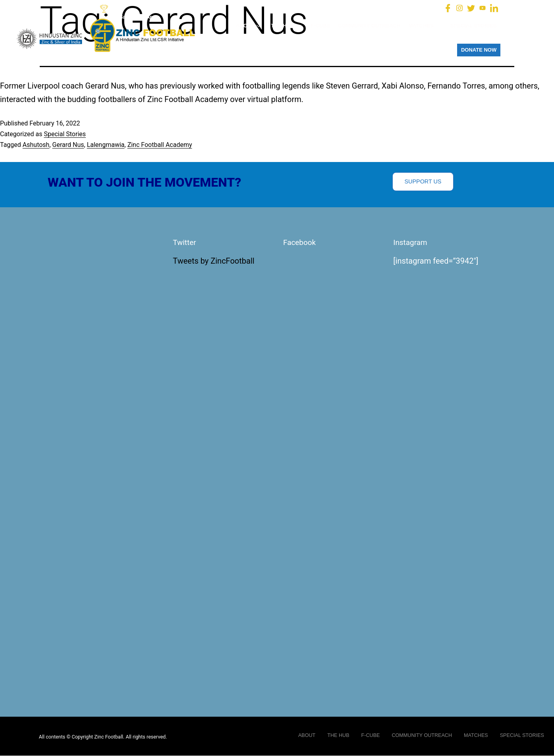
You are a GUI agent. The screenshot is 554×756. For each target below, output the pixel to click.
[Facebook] (448, 8)
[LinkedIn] (494, 8)
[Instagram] (459, 8)
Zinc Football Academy (160, 145)
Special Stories (65, 134)
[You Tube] (483, 8)
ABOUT (249, 26)
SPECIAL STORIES (474, 26)
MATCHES (425, 26)
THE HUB (287, 26)
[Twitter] (471, 8)
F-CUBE (320, 26)
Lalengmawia (106, 145)
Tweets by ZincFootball (213, 261)
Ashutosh (36, 145)
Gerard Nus (68, 145)
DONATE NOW (479, 50)
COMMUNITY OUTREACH (369, 26)
